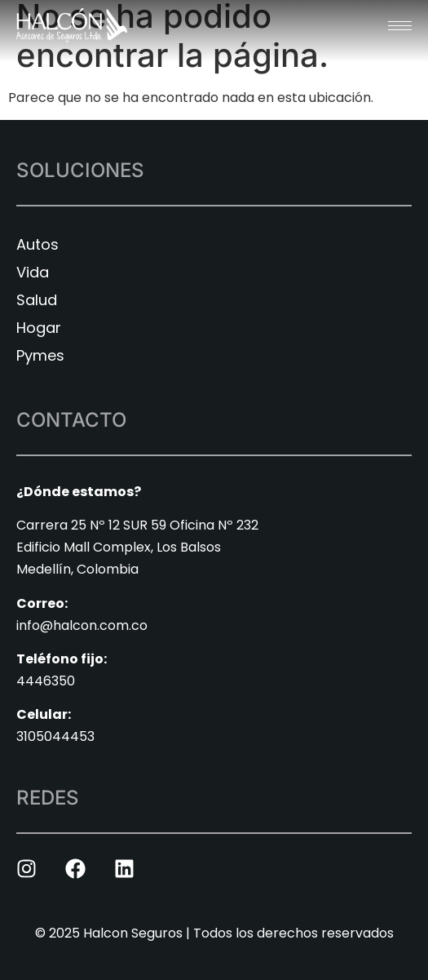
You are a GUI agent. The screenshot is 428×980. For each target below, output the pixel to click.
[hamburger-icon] (400, 26)
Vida (33, 272)
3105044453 (55, 736)
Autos (38, 244)
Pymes (40, 355)
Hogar (39, 328)
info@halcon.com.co (82, 625)
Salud (37, 300)
